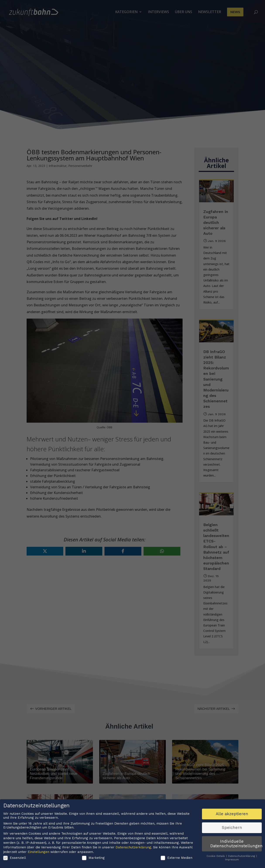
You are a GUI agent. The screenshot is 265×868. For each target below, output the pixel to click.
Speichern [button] (232, 829)
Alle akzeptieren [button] (232, 815)
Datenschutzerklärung (133, 848)
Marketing (93, 859)
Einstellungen (38, 853)
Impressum (232, 861)
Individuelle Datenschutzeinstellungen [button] (236, 845)
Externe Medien (177, 859)
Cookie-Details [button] (216, 857)
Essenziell (15, 859)
